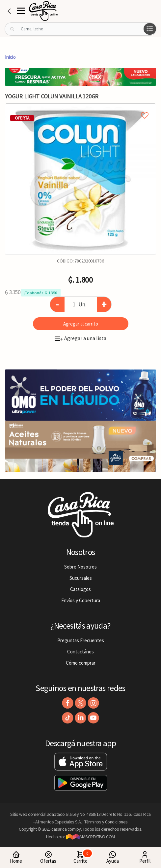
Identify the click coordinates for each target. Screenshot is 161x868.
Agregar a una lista (80, 338)
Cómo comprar (81, 663)
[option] (80, 179)
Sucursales (81, 578)
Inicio (10, 57)
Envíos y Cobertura (81, 600)
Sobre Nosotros (80, 567)
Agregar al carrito (81, 324)
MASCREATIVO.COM (90, 837)
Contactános (80, 652)
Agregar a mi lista (80, 108)
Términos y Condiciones (106, 822)
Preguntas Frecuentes (81, 640)
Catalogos (80, 589)
